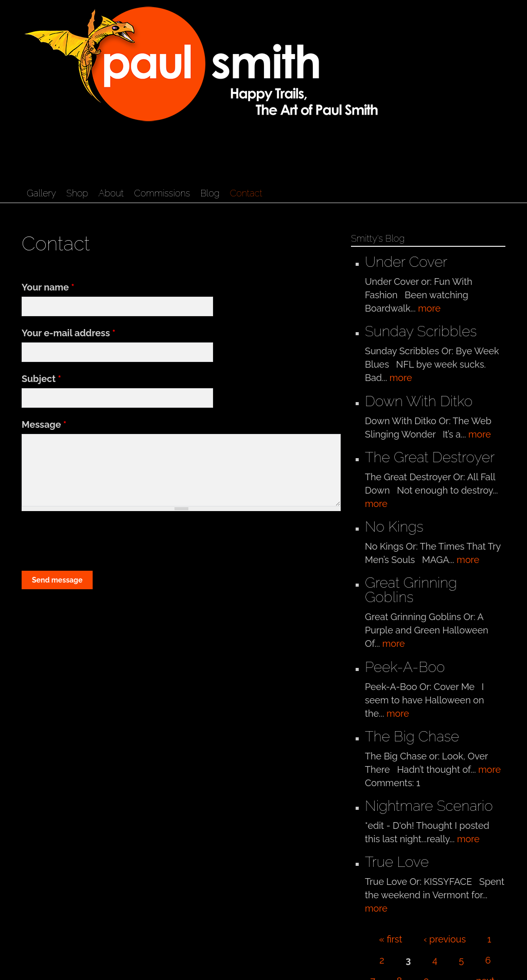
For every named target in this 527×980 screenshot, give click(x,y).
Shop (77, 193)
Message (44, 424)
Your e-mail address (68, 333)
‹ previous (445, 939)
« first (391, 939)
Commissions (162, 193)
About (111, 193)
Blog (210, 193)
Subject (41, 379)
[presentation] (100, 541)
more (429, 308)
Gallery (41, 193)
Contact (246, 193)
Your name (48, 287)
